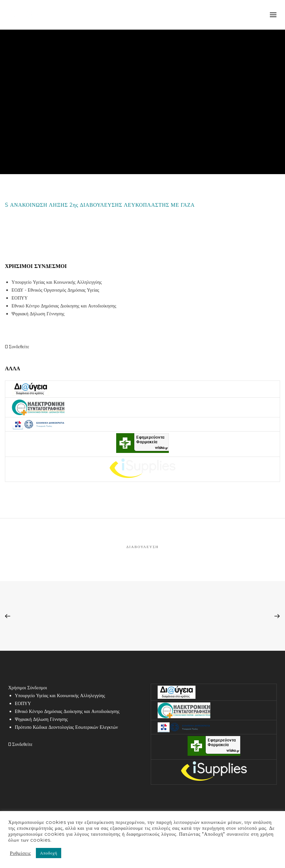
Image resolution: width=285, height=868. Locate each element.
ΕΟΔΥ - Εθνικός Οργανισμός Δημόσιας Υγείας (55, 290)
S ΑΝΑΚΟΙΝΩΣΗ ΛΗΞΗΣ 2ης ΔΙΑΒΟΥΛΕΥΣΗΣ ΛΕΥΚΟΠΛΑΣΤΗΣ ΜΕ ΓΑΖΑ (100, 205)
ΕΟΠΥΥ (20, 298)
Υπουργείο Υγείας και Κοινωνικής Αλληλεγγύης (57, 282)
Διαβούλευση (143, 547)
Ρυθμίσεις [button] (20, 853)
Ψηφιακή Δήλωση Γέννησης (38, 314)
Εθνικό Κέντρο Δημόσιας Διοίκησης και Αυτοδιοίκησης (64, 306)
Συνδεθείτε (17, 347)
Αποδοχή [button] (49, 853)
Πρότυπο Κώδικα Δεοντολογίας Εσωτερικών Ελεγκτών (66, 727)
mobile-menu (273, 15)
